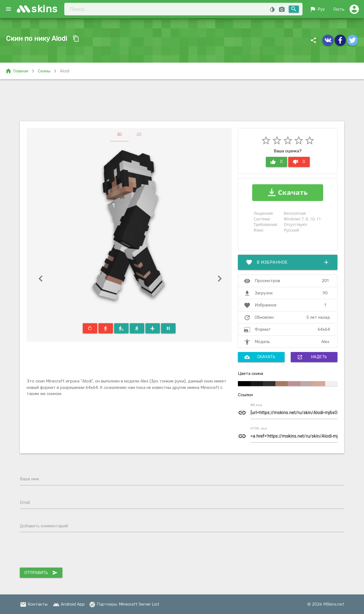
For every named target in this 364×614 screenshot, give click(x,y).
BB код (256, 405)
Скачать (260, 357)
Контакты (34, 604)
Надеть (312, 357)
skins (45, 9)
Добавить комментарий (44, 526)
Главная (17, 71)
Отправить (41, 573)
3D (119, 135)
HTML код (259, 428)
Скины (44, 71)
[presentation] (62, 551)
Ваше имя (29, 479)
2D (139, 135)
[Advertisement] (182, 100)
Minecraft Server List (139, 604)
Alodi (65, 71)
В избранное (288, 262)
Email (25, 502)
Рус (317, 9)
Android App (69, 604)
